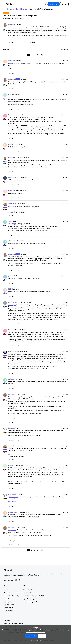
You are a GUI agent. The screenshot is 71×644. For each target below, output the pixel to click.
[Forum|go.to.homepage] (11, 4)
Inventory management (30, 602)
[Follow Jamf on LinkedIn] (9, 580)
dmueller (11, 61)
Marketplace (8, 602)
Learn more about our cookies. (35, 632)
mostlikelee (12, 144)
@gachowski (12, 502)
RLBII (10, 289)
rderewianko (12, 241)
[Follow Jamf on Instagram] (16, 580)
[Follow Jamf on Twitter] (5, 580)
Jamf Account (8, 611)
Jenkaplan (12, 24)
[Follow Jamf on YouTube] (12, 580)
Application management (30, 599)
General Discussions (22, 9)
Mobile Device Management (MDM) (34, 596)
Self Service (8, 620)
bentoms (11, 428)
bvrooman (11, 330)
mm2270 (11, 351)
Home (3, 9)
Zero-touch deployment (30, 593)
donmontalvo (12, 204)
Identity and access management (14, 623)
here (24, 193)
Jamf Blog (7, 599)
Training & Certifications (11, 593)
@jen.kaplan (14, 63)
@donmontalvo (13, 497)
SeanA (10, 221)
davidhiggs (12, 190)
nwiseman (11, 379)
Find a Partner (8, 608)
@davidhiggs (12, 206)
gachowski (12, 465)
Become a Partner (10, 605)
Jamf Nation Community (11, 596)
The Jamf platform (28, 590)
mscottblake (12, 158)
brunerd (11, 115)
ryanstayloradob (13, 512)
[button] (4, 4)
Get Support (11, 9)
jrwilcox (11, 276)
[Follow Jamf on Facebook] (19, 580)
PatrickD (11, 177)
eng (10, 94)
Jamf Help (7, 590)
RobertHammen (13, 302)
